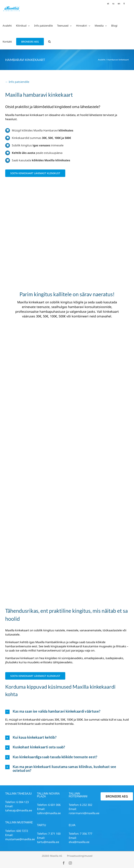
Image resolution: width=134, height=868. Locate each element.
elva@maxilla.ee (79, 842)
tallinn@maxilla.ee (49, 813)
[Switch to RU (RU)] (113, 4)
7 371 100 (54, 834)
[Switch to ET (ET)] (108, 4)
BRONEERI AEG (117, 796)
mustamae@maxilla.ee (20, 839)
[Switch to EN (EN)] (119, 4)
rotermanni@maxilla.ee (84, 813)
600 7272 (22, 831)
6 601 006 (54, 805)
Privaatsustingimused (80, 856)
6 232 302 (86, 805)
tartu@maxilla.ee (48, 842)
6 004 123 (23, 802)
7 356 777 (86, 834)
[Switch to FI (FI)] (124, 4)
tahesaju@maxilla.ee (19, 810)
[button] (49, 41)
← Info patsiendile (17, 82)
